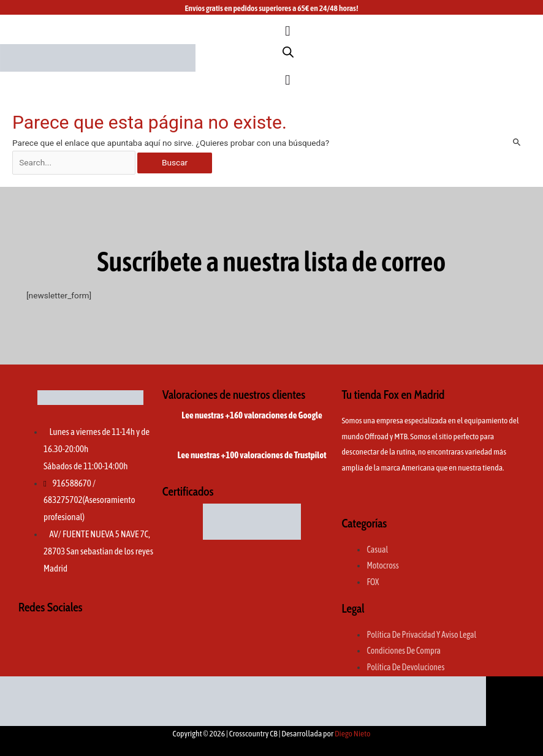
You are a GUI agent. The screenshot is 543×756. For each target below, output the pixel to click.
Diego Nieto (353, 733)
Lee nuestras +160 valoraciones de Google (252, 415)
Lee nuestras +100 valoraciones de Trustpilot (252, 455)
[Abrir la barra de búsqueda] (288, 52)
